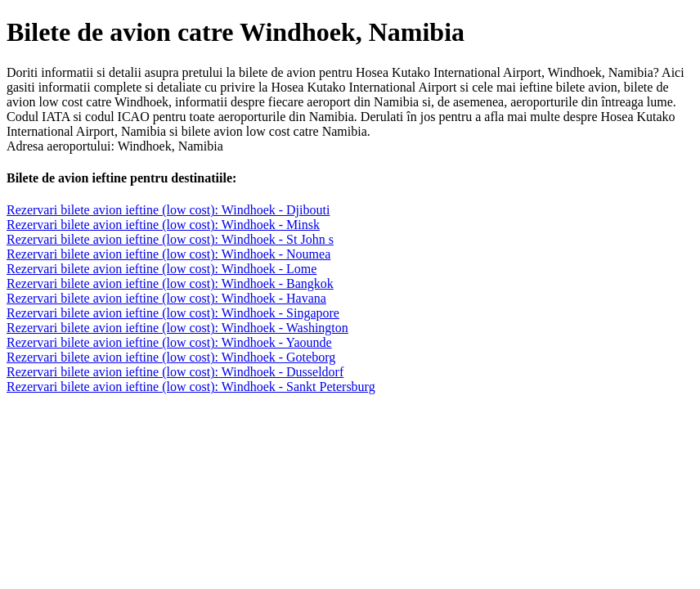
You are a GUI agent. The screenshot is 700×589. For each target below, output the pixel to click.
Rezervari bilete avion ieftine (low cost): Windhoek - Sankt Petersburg (191, 387)
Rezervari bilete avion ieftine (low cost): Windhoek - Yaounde (169, 342)
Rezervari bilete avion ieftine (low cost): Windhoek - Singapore (173, 313)
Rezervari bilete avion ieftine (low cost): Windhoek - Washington (177, 328)
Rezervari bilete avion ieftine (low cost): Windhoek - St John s (170, 239)
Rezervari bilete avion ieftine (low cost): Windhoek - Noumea (168, 254)
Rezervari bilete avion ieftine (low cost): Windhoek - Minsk (163, 225)
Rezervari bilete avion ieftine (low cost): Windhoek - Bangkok (170, 283)
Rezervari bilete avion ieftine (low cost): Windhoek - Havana (166, 298)
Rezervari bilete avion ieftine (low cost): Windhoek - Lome (162, 269)
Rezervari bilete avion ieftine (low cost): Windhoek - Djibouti (168, 210)
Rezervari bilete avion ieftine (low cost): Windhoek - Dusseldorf (175, 372)
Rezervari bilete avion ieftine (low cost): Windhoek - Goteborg (171, 357)
